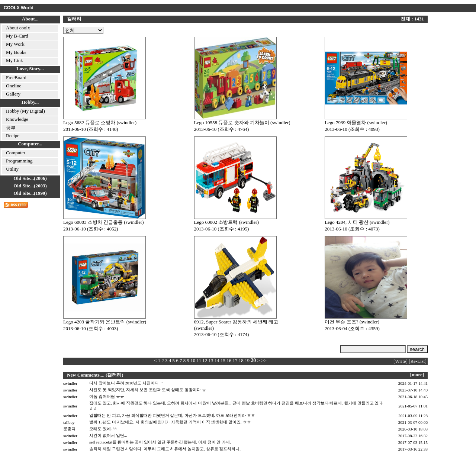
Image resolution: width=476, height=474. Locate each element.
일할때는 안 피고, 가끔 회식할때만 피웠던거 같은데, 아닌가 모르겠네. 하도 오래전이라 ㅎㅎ (172, 415)
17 (235, 360)
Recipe (13, 136)
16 (229, 360)
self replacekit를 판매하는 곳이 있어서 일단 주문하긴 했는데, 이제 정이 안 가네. (160, 442)
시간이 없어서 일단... (108, 435)
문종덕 (69, 429)
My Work (15, 44)
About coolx (18, 28)
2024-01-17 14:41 (413, 383)
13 (211, 360)
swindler (70, 383)
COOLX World (19, 8)
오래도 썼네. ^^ (103, 429)
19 (247, 360)
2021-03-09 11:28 (413, 416)
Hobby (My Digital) (25, 111)
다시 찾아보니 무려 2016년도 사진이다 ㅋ (127, 383)
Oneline (14, 86)
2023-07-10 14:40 (413, 390)
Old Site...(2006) (30, 178)
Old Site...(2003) (30, 186)
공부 (11, 128)
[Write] (401, 361)
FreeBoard (16, 78)
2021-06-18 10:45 (413, 397)
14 (217, 360)
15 (223, 360)
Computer (16, 153)
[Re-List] (418, 361)
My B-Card (17, 36)
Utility (12, 169)
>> (264, 360)
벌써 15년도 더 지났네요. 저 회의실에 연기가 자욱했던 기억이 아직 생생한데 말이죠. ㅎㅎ (170, 422)
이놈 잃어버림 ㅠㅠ (107, 396)
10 (193, 360)
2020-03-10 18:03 (413, 429)
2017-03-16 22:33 (413, 449)
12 (205, 360)
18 (241, 360)
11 (199, 360)
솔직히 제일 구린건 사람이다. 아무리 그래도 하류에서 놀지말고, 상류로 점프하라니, (165, 449)
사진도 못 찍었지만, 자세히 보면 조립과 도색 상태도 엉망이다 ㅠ (148, 390)
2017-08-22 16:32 (413, 436)
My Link (15, 60)
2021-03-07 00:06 (413, 422)
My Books (16, 52)
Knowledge (17, 119)
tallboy (69, 422)
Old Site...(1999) (30, 193)
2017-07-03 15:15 (413, 442)
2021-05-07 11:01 (413, 406)
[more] (417, 375)
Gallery (13, 94)
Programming (19, 161)
